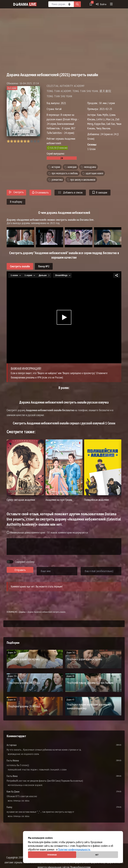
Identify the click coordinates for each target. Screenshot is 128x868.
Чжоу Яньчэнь (103, 128)
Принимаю (52, 855)
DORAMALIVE (12, 612)
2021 (63, 103)
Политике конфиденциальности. (74, 849)
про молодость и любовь (65, 173)
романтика (57, 180)
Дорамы (22, 612)
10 (38, 141)
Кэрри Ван (100, 124)
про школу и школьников (83, 180)
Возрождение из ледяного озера (23, 754)
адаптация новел (94, 173)
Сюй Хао (111, 124)
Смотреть (16, 192)
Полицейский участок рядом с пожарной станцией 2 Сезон (37, 770)
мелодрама (90, 167)
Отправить (20, 570)
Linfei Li (101, 119)
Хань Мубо (102, 115)
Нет (97, 855)
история (56, 167)
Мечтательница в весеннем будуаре (25, 785)
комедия (72, 167)
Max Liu (110, 119)
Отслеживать (40, 192)
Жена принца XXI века (19, 801)
